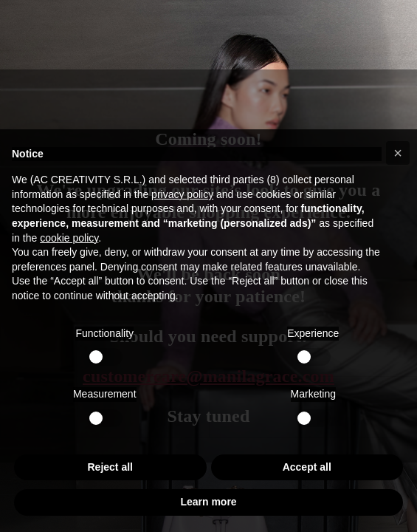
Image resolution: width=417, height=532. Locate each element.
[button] (398, 153)
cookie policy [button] (69, 238)
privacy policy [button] (182, 194)
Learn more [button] (208, 502)
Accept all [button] (307, 467)
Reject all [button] (110, 467)
